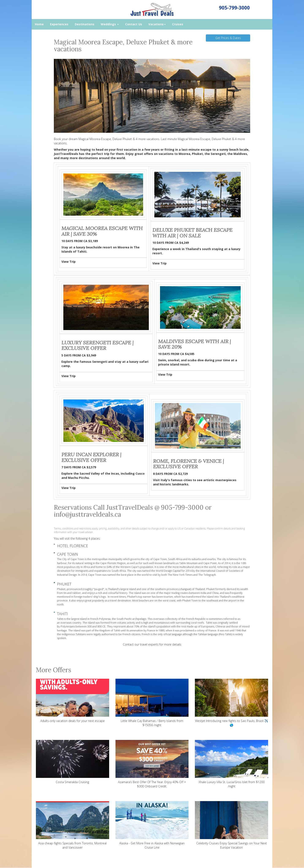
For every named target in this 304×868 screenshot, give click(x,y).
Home (39, 24)
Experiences (59, 24)
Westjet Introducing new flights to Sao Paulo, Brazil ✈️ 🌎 (231, 703)
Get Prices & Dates (228, 38)
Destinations (85, 24)
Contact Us (134, 24)
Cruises (178, 24)
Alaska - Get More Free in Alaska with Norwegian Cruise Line (152, 825)
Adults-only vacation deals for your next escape (73, 701)
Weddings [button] (110, 24)
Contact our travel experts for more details (152, 644)
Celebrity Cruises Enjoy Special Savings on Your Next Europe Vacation (231, 825)
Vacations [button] (157, 24)
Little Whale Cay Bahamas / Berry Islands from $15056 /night (152, 703)
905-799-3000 (234, 8)
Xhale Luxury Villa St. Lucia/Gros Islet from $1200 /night (231, 764)
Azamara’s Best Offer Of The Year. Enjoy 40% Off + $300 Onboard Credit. (152, 764)
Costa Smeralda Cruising (73, 762)
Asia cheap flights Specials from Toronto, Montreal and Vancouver (73, 825)
